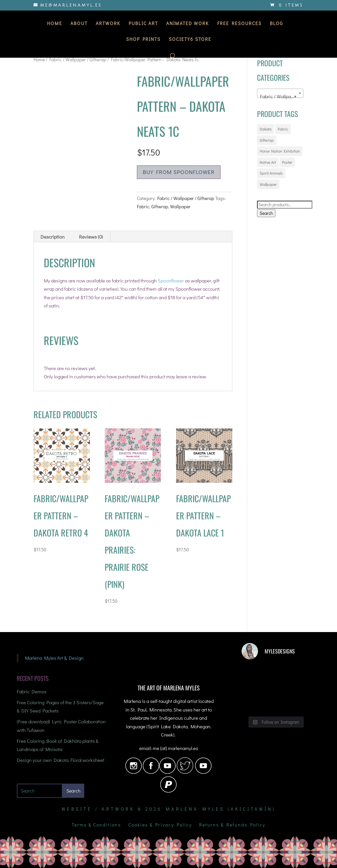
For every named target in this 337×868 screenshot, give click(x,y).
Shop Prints (143, 40)
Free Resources (239, 24)
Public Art (143, 24)
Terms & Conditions (96, 825)
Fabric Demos (32, 691)
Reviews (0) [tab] (91, 237)
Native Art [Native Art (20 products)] (268, 162)
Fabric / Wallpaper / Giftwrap (78, 60)
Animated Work (188, 24)
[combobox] (280, 93)
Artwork (108, 24)
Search (266, 213)
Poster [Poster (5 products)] (287, 162)
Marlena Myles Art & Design (54, 658)
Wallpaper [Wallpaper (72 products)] (268, 184)
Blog (276, 24)
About (79, 24)
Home (55, 24)
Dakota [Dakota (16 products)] (266, 129)
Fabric (143, 206)
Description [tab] (52, 237)
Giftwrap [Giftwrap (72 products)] (267, 140)
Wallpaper (180, 206)
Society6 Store (190, 40)
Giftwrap (160, 206)
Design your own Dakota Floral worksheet (61, 760)
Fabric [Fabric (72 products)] (283, 129)
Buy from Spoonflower (179, 172)
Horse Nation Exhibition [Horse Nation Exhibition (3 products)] (280, 151)
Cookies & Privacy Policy (160, 825)
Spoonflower (171, 280)
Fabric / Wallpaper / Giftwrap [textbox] (282, 96)
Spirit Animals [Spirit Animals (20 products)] (271, 173)
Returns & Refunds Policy (232, 825)
